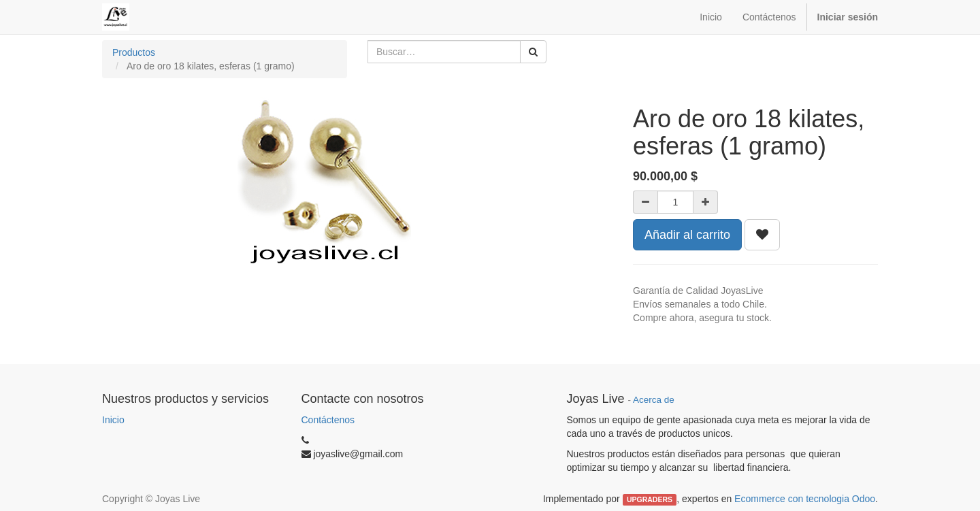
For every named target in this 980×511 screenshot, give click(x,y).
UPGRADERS (650, 499)
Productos (134, 52)
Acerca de (654, 400)
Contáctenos (328, 420)
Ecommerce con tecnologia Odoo (805, 499)
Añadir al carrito (687, 235)
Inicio (113, 420)
